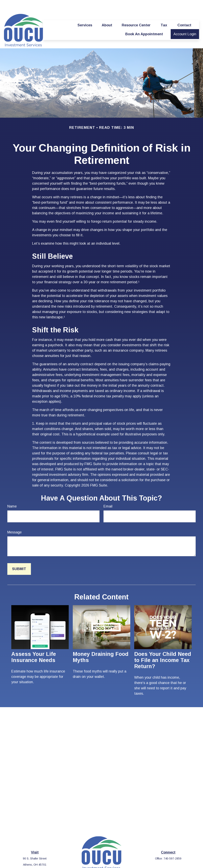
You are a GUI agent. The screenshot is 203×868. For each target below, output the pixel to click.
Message (14, 520)
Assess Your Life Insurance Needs (34, 645)
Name (12, 494)
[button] (85, 13)
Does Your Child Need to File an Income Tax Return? (163, 648)
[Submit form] (19, 557)
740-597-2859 (172, 847)
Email (108, 494)
